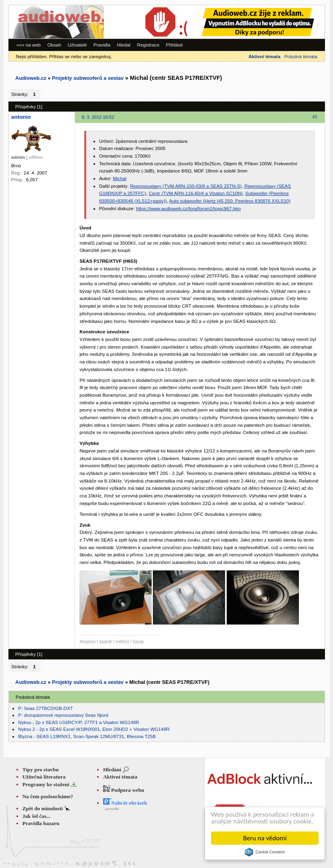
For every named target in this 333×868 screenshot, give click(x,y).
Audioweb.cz (31, 78)
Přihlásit (175, 45)
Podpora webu (124, 790)
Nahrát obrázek (125, 803)
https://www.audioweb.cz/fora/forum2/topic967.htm (188, 208)
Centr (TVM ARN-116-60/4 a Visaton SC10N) (196, 193)
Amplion (87, 641)
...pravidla (111, 809)
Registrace (148, 45)
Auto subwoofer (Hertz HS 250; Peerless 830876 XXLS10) (230, 201)
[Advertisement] (214, 22)
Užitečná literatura (44, 777)
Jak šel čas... (37, 816)
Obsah (54, 45)
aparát (105, 641)
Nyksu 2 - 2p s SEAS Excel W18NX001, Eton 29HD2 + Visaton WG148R (94, 729)
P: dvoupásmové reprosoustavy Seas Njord (63, 715)
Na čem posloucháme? (48, 796)
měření (122, 641)
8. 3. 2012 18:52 (98, 117)
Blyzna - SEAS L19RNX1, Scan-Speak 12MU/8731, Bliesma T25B (87, 736)
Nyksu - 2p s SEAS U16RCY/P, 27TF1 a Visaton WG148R (78, 722)
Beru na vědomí (265, 838)
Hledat (124, 45)
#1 (315, 117)
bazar (138, 641)
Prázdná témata (301, 56)
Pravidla (102, 45)
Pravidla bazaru (41, 823)
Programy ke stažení (47, 784)
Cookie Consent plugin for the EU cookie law (265, 852)
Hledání (112, 770)
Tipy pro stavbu (41, 770)
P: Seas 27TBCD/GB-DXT (45, 708)
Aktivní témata (120, 777)
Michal (120, 178)
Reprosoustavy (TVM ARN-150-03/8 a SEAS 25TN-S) (186, 186)
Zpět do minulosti (43, 808)
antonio (21, 117)
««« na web (28, 45)
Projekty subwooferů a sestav (88, 78)
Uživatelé (77, 45)
